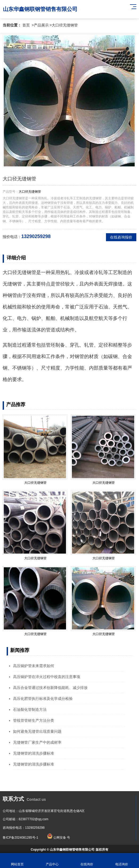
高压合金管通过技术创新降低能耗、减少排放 (50, 688)
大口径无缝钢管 (65, 25)
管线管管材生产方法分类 (34, 720)
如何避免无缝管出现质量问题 (37, 731)
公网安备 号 (59, 838)
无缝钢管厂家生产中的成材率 (37, 742)
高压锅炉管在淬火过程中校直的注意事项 (47, 677)
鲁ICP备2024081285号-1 (20, 838)
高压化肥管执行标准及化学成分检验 (43, 699)
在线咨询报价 (121, 237)
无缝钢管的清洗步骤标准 (34, 753)
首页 (26, 25)
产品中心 (52, 861)
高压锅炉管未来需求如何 (34, 666)
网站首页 (17, 861)
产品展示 (41, 25)
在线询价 (87, 861)
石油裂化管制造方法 (30, 710)
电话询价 (122, 861)
